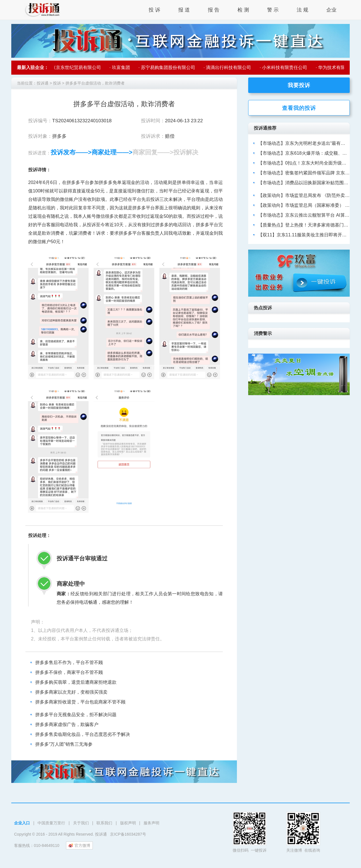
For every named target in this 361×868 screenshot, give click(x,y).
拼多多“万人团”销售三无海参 (64, 744)
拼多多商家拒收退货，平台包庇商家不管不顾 (80, 702)
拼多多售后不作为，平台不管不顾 (69, 662)
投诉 (57, 83)
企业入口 (22, 823)
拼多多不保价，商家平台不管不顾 (69, 672)
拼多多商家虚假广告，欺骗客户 (67, 724)
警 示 (273, 10)
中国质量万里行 (51, 823)
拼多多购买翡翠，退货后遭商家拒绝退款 (76, 682)
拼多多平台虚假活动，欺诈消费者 (95, 83)
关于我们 (81, 823)
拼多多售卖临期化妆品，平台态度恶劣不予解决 (83, 734)
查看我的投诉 (299, 108)
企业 (331, 10)
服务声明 (151, 823)
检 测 (243, 10)
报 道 (184, 10)
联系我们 (104, 823)
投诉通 (43, 83)
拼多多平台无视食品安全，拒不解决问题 (76, 715)
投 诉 (154, 10)
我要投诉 (299, 85)
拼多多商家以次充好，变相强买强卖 (71, 692)
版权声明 (128, 823)
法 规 (302, 10)
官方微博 (79, 845)
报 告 (214, 10)
